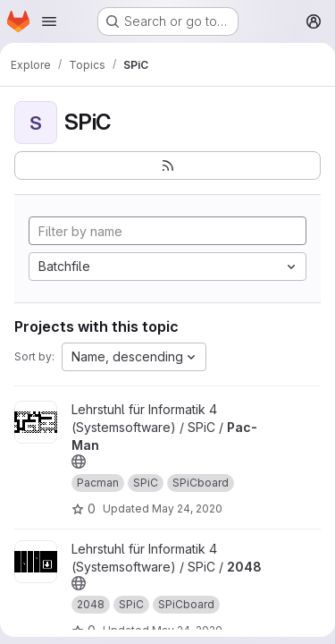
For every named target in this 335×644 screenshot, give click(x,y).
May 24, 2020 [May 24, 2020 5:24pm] (187, 508)
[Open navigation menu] (49, 21)
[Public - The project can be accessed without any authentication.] (79, 462)
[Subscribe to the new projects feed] (167, 165)
